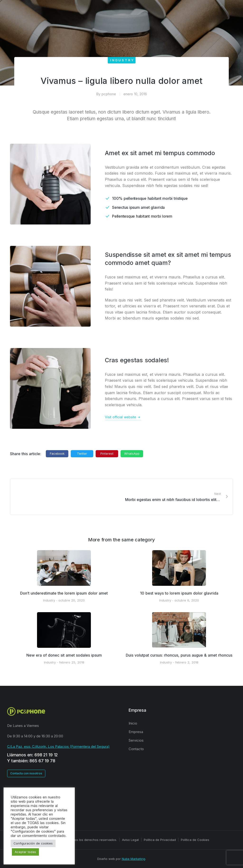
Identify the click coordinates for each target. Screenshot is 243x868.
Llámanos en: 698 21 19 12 (32, 755)
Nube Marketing (133, 859)
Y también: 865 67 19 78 (31, 761)
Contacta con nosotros (26, 773)
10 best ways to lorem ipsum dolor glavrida (179, 593)
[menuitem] (182, 723)
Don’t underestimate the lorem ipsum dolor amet (64, 593)
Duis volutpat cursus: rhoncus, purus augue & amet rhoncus (179, 655)
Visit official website (123, 417)
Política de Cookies (195, 840)
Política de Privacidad (160, 840)
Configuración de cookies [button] (33, 843)
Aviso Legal (130, 840)
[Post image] (64, 568)
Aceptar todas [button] (25, 852)
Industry (122, 60)
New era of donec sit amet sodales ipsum (64, 655)
